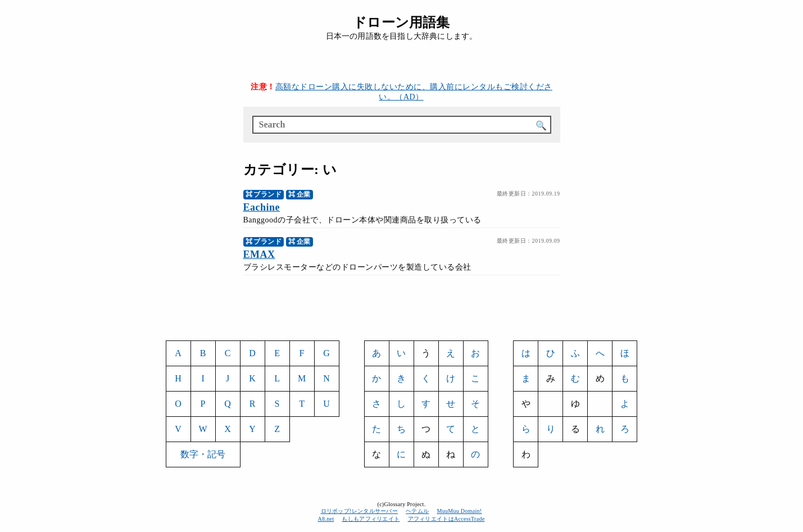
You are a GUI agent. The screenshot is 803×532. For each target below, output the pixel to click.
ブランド (267, 194)
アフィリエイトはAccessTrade (447, 519)
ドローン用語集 (401, 22)
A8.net (326, 519)
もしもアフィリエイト (371, 519)
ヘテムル (417, 511)
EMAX (259, 254)
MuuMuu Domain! (459, 511)
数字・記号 (203, 454)
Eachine (262, 207)
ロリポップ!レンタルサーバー (360, 511)
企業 (304, 194)
